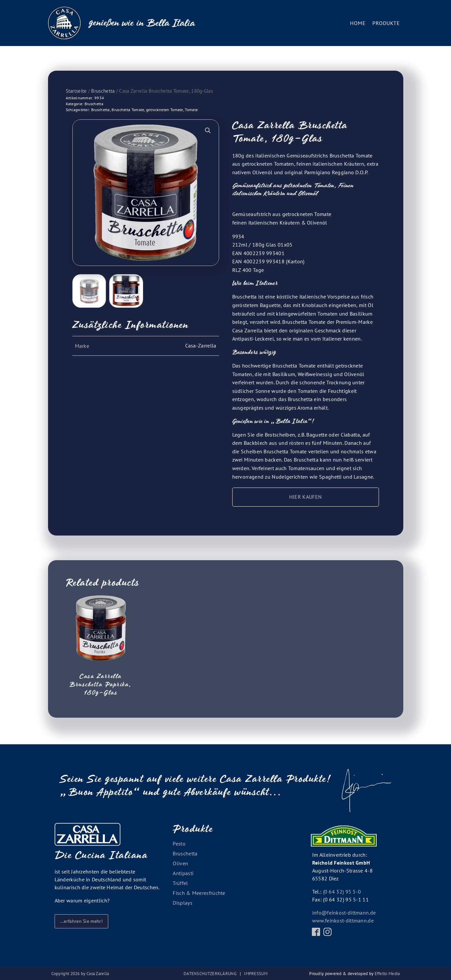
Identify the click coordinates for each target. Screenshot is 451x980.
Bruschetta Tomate (128, 110)
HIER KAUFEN (305, 497)
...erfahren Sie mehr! (81, 921)
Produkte (386, 23)
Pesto (179, 844)
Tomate (191, 110)
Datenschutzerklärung (210, 974)
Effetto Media (387, 974)
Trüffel (180, 883)
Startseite (76, 91)
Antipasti (183, 873)
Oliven (180, 863)
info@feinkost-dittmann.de (344, 913)
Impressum (256, 974)
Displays (182, 903)
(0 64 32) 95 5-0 (342, 892)
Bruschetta (103, 91)
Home (358, 23)
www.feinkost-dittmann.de (343, 920)
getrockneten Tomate (165, 110)
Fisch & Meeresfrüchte (199, 893)
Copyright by (80, 974)
